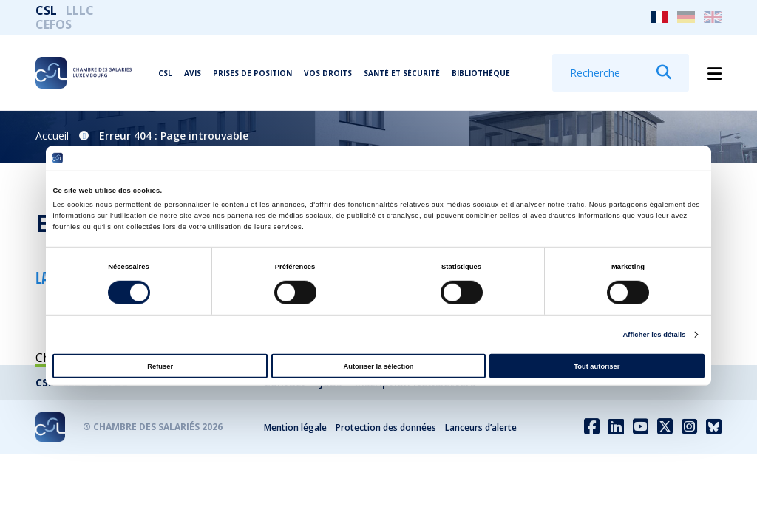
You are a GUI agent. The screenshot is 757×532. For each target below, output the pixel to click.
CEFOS (54, 24)
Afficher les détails (654, 335)
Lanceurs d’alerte (481, 427)
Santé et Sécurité (402, 73)
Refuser (160, 366)
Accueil (52, 136)
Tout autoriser (597, 366)
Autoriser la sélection (378, 366)
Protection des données (386, 427)
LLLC (80, 10)
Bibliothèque (481, 73)
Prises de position (252, 73)
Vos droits (328, 73)
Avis (193, 73)
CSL (46, 10)
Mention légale (295, 427)
